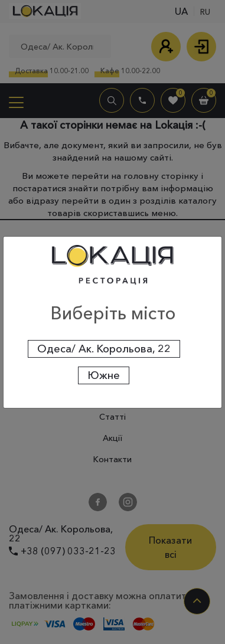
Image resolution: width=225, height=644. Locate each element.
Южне (104, 375)
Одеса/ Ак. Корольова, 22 (104, 349)
